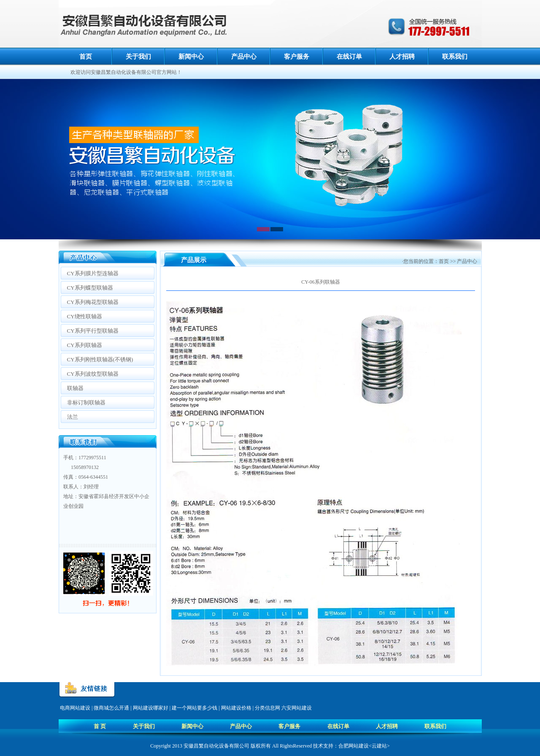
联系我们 (455, 57)
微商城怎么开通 (111, 708)
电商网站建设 (75, 708)
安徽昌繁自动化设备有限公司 (216, 746)
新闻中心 (191, 57)
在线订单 (349, 57)
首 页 (100, 726)
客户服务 (297, 57)
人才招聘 (402, 57)
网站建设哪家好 (151, 708)
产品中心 (244, 57)
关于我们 (138, 57)
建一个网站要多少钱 (194, 708)
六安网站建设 (297, 708)
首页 (86, 57)
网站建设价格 (236, 708)
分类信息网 (267, 708)
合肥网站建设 (354, 746)
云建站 (379, 746)
